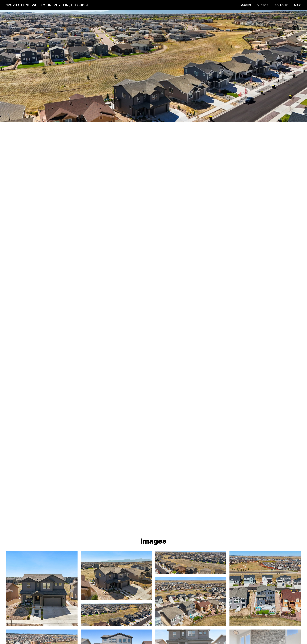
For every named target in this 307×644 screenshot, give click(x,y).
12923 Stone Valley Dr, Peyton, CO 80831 (47, 5)
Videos (263, 5)
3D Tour (281, 5)
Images (245, 5)
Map (297, 5)
